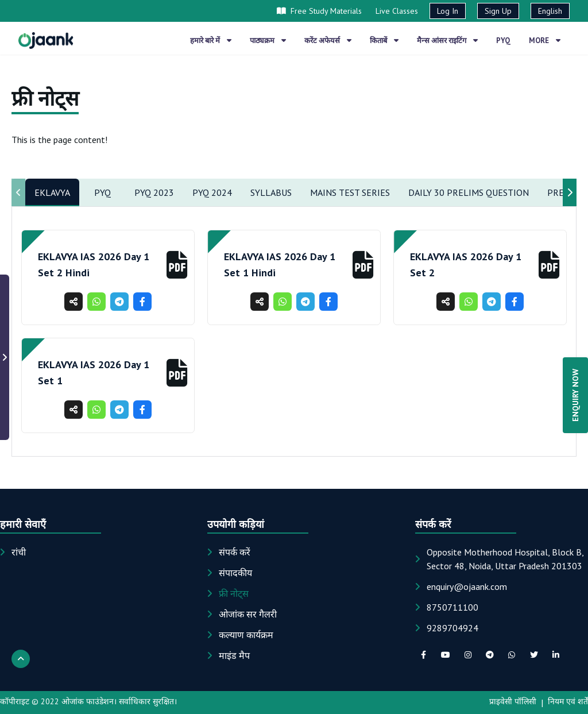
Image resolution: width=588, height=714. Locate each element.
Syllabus (271, 192)
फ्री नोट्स (234, 593)
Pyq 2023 (154, 192)
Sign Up (498, 11)
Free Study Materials (319, 11)
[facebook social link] (424, 655)
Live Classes (397, 11)
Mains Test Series (350, 192)
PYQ (102, 192)
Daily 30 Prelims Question (469, 192)
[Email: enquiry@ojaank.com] (467, 586)
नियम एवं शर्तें (568, 701)
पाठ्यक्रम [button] (268, 40)
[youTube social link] (446, 655)
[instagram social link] (467, 655)
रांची (19, 552)
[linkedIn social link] (556, 655)
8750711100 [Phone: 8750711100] (452, 607)
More (545, 40)
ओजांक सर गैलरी (248, 614)
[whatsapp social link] (512, 655)
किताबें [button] (384, 40)
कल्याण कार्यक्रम (246, 635)
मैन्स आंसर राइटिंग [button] (447, 40)
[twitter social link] (534, 655)
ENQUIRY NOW (575, 395)
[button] (177, 265)
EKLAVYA (52, 192)
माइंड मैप (234, 655)
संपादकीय (235, 573)
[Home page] (46, 40)
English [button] (550, 11)
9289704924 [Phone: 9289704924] (452, 628)
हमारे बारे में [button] (211, 40)
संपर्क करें (235, 552)
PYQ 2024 (212, 192)
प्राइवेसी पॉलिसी (513, 701)
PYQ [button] (503, 40)
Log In (448, 11)
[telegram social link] (490, 655)
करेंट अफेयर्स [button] (328, 40)
